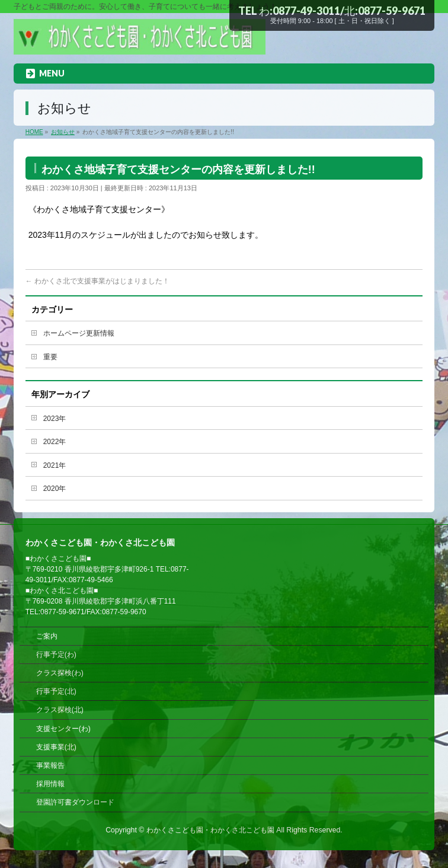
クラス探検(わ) (60, 673)
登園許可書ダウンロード (75, 802)
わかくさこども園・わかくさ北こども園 (210, 830)
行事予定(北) (56, 691)
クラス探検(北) (60, 710)
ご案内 (47, 636)
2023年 (55, 419)
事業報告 (50, 765)
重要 (50, 357)
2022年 (55, 442)
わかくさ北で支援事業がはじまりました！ (97, 281)
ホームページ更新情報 (79, 333)
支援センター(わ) (63, 729)
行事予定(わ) (56, 655)
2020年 (55, 489)
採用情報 (50, 784)
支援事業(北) (56, 747)
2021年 (55, 465)
